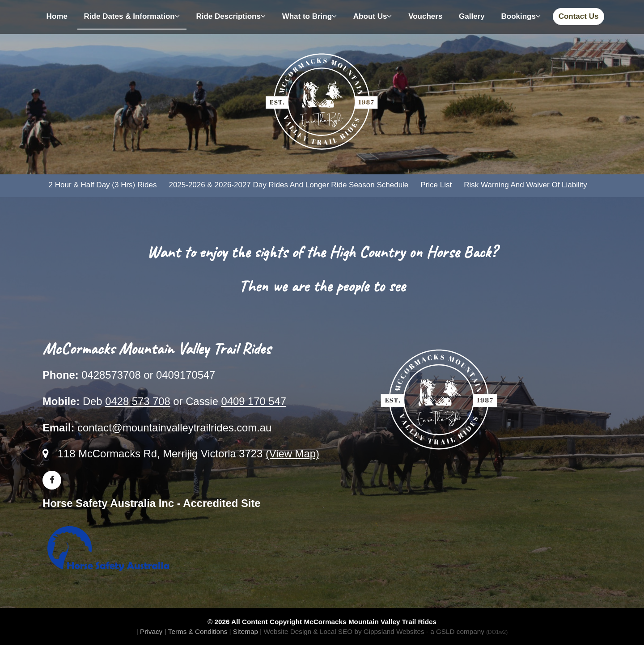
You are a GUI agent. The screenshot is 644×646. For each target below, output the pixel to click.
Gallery (472, 16)
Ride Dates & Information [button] (132, 16)
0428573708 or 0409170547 (148, 376)
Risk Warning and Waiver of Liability (525, 185)
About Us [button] (373, 16)
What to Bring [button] (309, 16)
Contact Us (579, 16)
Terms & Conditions (198, 632)
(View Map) (292, 454)
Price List (436, 185)
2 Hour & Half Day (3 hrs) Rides (102, 185)
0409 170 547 (254, 402)
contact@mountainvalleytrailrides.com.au (174, 428)
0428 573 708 (138, 402)
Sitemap (246, 632)
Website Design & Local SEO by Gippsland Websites (344, 632)
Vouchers (425, 16)
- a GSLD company (467, 632)
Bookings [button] (521, 16)
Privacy (151, 632)
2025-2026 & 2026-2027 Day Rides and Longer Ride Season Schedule (288, 185)
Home (57, 16)
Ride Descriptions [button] (231, 16)
